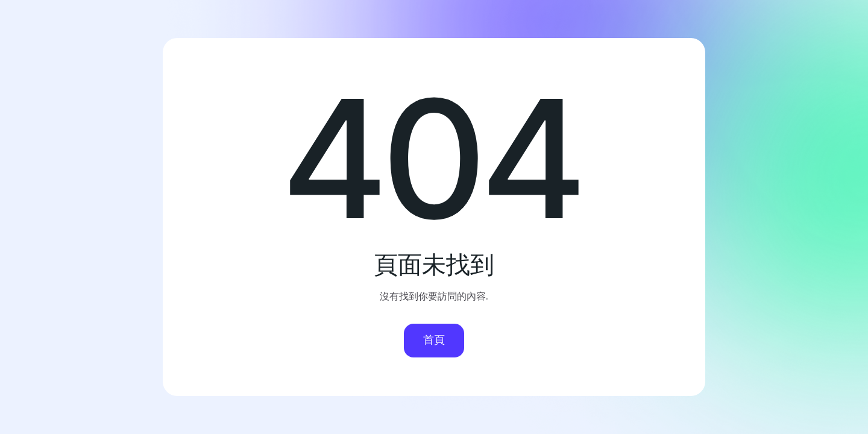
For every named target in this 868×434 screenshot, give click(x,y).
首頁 (434, 340)
